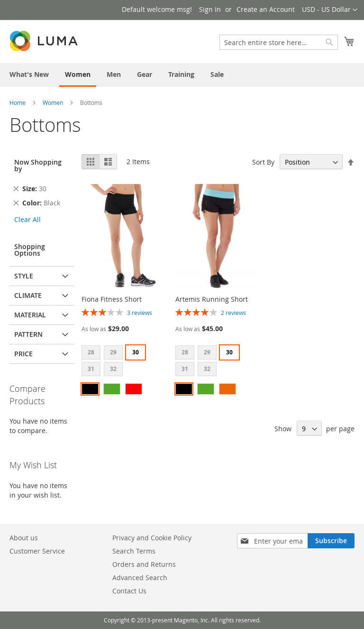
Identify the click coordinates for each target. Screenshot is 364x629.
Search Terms (134, 551)
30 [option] (136, 352)
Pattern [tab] (28, 334)
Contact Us (129, 591)
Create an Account (266, 9)
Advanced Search (140, 578)
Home (18, 102)
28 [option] (91, 352)
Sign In (210, 9)
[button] (330, 10)
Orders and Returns (144, 564)
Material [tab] (30, 315)
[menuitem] (29, 74)
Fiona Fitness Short (112, 299)
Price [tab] (23, 354)
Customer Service (37, 551)
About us (24, 538)
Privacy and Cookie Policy (152, 538)
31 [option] (91, 369)
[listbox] (124, 362)
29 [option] (113, 352)
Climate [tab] (28, 295)
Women (53, 102)
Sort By (263, 162)
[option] (90, 389)
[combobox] (279, 42)
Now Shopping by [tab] (38, 165)
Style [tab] (24, 276)
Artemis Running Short (212, 299)
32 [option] (113, 369)
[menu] (182, 75)
